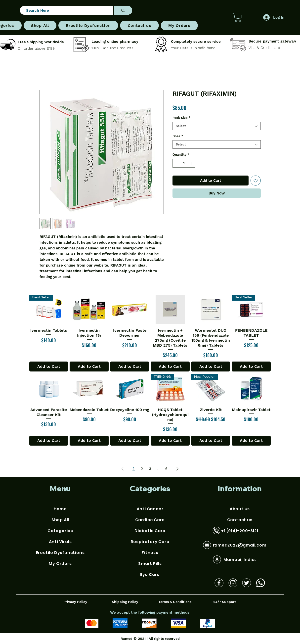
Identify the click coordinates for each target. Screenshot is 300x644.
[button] (238, 18)
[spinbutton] (184, 163)
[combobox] (217, 126)
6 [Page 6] (166, 469)
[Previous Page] (123, 469)
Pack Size (182, 118)
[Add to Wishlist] (256, 181)
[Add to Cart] (49, 367)
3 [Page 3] (150, 469)
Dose (178, 136)
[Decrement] (176, 163)
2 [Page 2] (142, 469)
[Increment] (192, 163)
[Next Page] (177, 469)
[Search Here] (64, 11)
